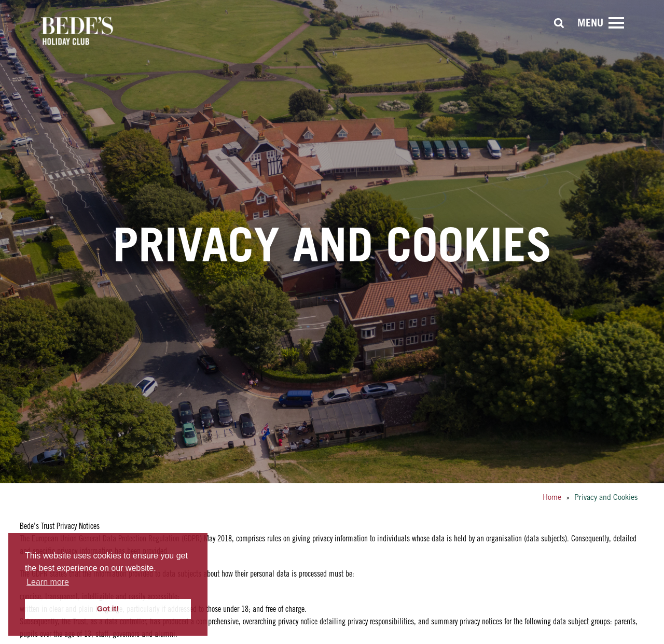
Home (552, 497)
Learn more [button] (48, 582)
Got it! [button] (108, 609)
